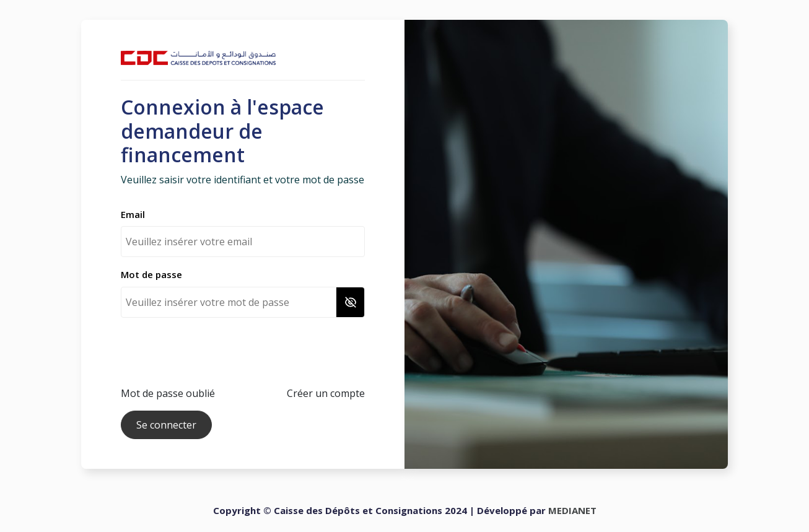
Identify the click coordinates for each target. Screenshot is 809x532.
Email (133, 214)
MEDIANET (572, 510)
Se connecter (166, 425)
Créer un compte (326, 393)
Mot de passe (151, 274)
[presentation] (215, 352)
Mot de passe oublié (168, 393)
